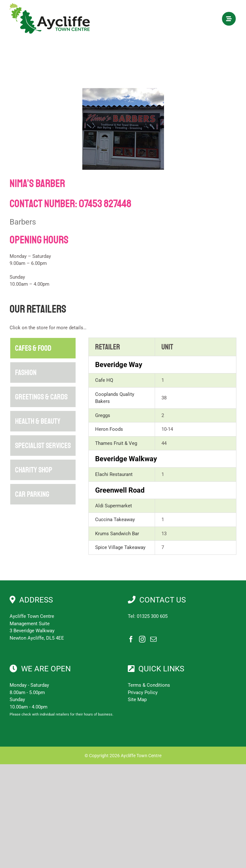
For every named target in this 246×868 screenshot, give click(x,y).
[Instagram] (142, 639)
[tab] (43, 348)
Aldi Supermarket (114, 506)
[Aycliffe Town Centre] (50, 5)
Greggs (103, 415)
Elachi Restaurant (114, 474)
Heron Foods (109, 429)
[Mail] (153, 639)
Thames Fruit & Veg (116, 443)
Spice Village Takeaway (120, 547)
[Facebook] (131, 639)
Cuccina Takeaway (115, 520)
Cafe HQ (104, 380)
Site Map (137, 700)
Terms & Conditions (149, 685)
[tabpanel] (162, 446)
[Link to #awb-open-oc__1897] (229, 19)
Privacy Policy (143, 692)
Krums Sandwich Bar (117, 534)
